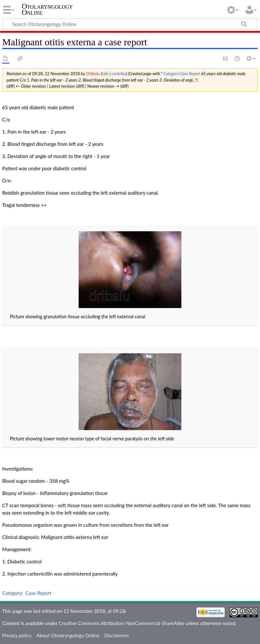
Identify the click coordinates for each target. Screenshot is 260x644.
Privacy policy (17, 635)
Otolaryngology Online (47, 9)
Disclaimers (117, 635)
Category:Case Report (182, 74)
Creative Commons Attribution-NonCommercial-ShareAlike (122, 623)
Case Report (38, 593)
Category (12, 593)
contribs (119, 74)
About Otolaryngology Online (68, 635)
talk (105, 74)
